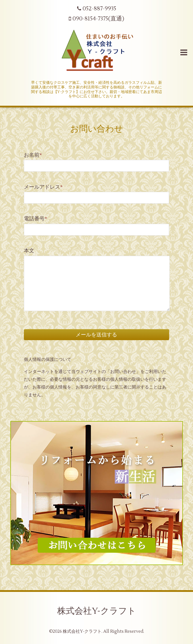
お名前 (33, 155)
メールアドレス (43, 187)
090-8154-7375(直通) (97, 19)
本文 (29, 251)
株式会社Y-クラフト (97, 611)
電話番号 (36, 219)
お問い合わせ (97, 129)
